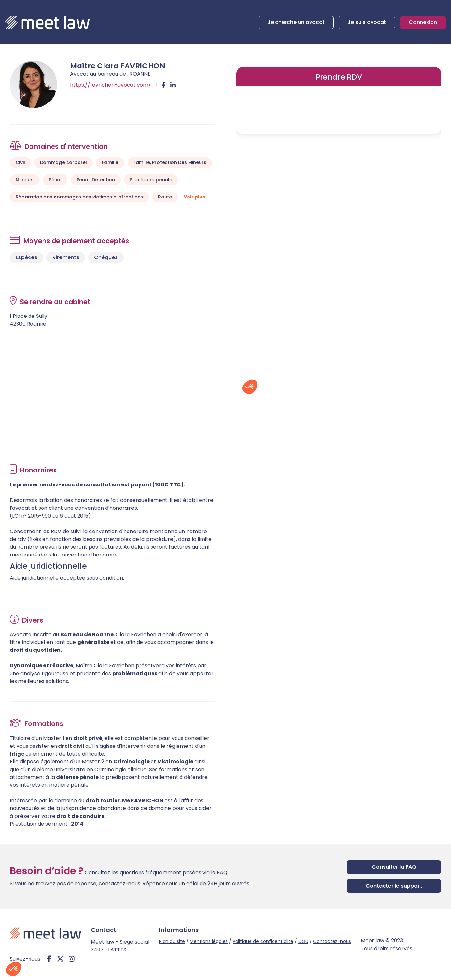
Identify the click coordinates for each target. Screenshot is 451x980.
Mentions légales (209, 941)
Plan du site (172, 941)
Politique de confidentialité (263, 941)
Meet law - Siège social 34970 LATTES (120, 946)
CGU (303, 941)
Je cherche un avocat (296, 22)
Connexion (423, 22)
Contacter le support (394, 886)
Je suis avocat (367, 22)
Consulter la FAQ (394, 867)
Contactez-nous (332, 941)
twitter (60, 959)
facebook (49, 959)
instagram (72, 959)
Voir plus (194, 197)
